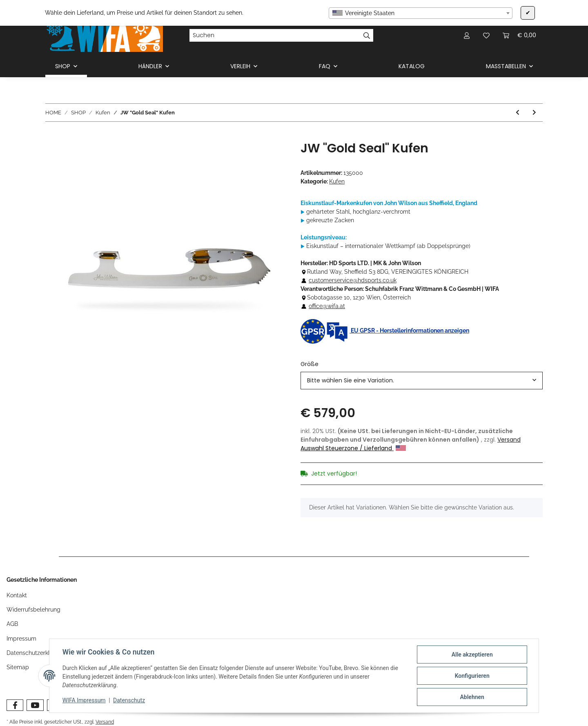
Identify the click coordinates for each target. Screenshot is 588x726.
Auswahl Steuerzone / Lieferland (353, 448)
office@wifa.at (327, 306)
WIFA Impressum (84, 701)
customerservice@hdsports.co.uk (353, 280)
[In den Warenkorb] (52, 136)
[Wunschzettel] (486, 35)
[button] (467, 35)
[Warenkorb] (519, 35)
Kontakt (17, 595)
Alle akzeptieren (472, 655)
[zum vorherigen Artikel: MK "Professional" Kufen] (518, 113)
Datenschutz (129, 701)
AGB (12, 624)
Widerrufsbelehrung (33, 610)
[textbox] (421, 13)
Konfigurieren (472, 676)
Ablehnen (472, 697)
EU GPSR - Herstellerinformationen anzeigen (385, 331)
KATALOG (412, 66)
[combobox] (421, 13)
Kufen (337, 181)
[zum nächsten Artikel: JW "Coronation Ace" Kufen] (534, 113)
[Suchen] (275, 36)
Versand (509, 440)
